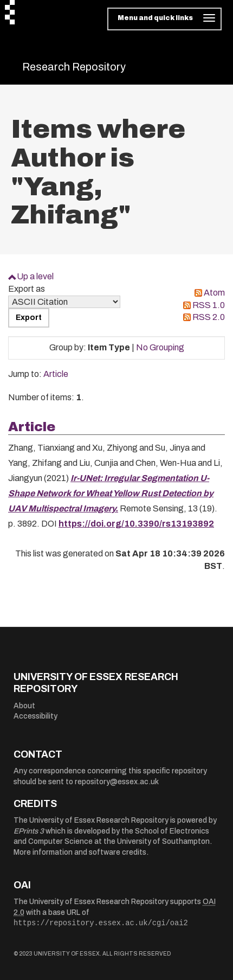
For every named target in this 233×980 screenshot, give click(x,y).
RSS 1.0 (209, 305)
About (24, 706)
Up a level (35, 276)
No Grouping (160, 347)
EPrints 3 (29, 831)
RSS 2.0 (209, 317)
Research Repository (74, 67)
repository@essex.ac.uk (117, 782)
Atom (214, 293)
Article (56, 374)
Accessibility (35, 716)
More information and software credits (80, 852)
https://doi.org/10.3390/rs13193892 (136, 524)
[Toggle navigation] (164, 19)
